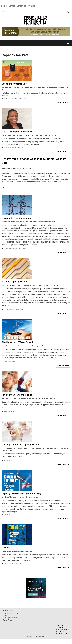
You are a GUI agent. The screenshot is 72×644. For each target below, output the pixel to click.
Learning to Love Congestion (16, 218)
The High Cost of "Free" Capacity (18, 342)
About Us (61, 626)
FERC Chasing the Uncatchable (17, 132)
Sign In (4, 6)
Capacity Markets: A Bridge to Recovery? (22, 493)
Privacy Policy (62, 631)
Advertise (22, 6)
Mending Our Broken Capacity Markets (21, 445)
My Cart (32, 6)
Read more (7, 188)
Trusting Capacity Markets (15, 282)
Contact (60, 628)
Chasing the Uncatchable (14, 84)
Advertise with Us (63, 630)
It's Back (6, 548)
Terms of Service (63, 633)
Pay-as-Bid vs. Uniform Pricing (17, 395)
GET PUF (12, 6)
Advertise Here (36, 575)
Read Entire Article (63, 103)
